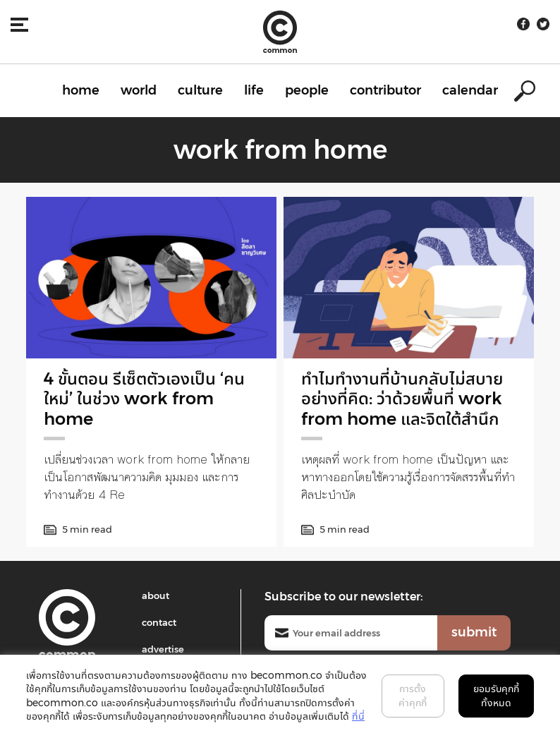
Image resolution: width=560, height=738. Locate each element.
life (254, 90)
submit (474, 632)
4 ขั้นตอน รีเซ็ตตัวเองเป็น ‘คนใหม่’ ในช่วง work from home (144, 399)
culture (200, 90)
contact (159, 622)
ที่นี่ (358, 716)
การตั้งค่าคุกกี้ (413, 696)
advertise (163, 649)
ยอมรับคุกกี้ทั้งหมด (496, 696)
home (81, 90)
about (156, 595)
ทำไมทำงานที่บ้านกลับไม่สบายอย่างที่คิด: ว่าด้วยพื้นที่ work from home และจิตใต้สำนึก (402, 399)
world (139, 90)
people (307, 90)
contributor (385, 90)
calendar (470, 90)
